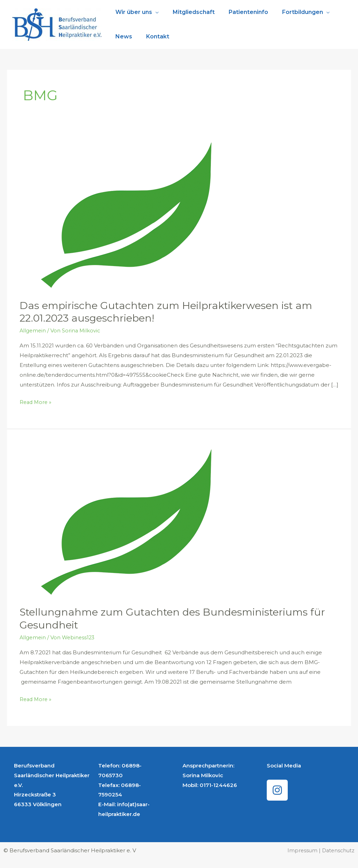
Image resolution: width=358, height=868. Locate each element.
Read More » (36, 401)
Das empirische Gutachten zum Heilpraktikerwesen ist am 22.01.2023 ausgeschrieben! (172, 312)
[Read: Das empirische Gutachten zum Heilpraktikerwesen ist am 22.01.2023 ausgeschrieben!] (119, 215)
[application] (154, 12)
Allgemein (33, 330)
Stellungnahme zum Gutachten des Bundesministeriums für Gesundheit (178, 618)
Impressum (301, 850)
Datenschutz (337, 850)
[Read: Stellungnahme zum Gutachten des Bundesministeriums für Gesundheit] (119, 522)
